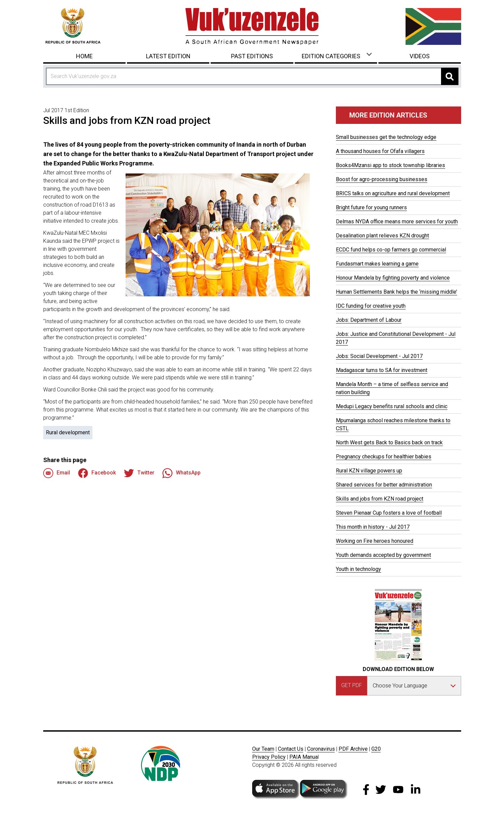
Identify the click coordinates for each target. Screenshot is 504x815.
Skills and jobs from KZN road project (380, 499)
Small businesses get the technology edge (386, 137)
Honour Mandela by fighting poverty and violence (393, 278)
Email (57, 473)
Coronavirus (321, 749)
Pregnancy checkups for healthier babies (384, 457)
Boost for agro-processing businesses (382, 179)
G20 (376, 749)
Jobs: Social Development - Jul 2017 (379, 356)
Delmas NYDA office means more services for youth (397, 221)
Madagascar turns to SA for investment (382, 370)
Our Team (263, 749)
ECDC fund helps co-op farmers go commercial (391, 250)
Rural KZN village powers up (369, 471)
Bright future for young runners (371, 207)
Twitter (139, 473)
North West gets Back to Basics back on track (389, 442)
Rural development (68, 432)
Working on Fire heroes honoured (375, 541)
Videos (420, 56)
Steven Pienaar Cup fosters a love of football (389, 513)
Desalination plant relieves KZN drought (382, 236)
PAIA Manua (304, 757)
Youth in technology (358, 569)
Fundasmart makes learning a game (377, 264)
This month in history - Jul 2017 (373, 527)
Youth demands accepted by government (383, 555)
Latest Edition (168, 56)
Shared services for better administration (384, 485)
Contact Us (291, 749)
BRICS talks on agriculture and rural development (393, 193)
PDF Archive (353, 749)
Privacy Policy (269, 757)
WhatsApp (182, 473)
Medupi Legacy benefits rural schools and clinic (392, 406)
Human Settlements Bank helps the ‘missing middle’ (397, 292)
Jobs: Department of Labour (369, 320)
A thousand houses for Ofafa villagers (380, 151)
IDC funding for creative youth (371, 306)
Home (84, 56)
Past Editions (252, 56)
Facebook (97, 473)
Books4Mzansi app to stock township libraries (390, 165)
